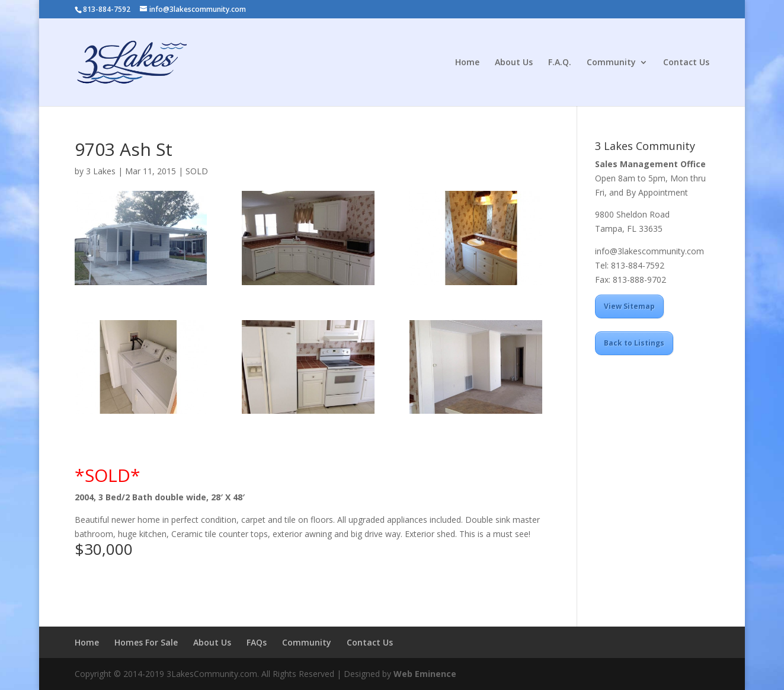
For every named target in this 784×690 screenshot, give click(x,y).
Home (467, 63)
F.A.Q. (560, 63)
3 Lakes (101, 171)
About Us (514, 63)
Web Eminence (425, 674)
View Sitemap (629, 306)
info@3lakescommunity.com (649, 251)
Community (611, 63)
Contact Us (686, 63)
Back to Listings (634, 343)
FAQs (257, 642)
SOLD (197, 171)
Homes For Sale (146, 642)
